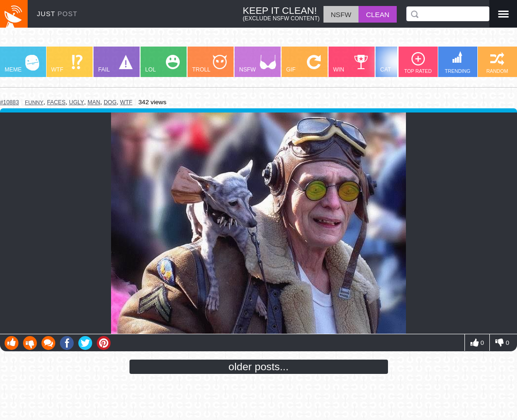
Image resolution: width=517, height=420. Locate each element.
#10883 (9, 102)
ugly (77, 102)
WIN (351, 64)
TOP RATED (418, 63)
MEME (22, 64)
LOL (162, 64)
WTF (67, 64)
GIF (303, 64)
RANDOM (497, 63)
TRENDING (458, 62)
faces (56, 102)
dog (110, 102)
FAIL (115, 64)
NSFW (258, 64)
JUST (57, 14)
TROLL (209, 64)
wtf (126, 102)
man (94, 102)
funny (34, 102)
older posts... (259, 367)
